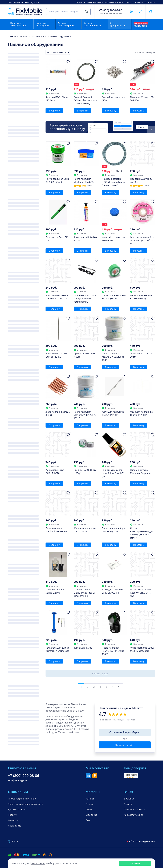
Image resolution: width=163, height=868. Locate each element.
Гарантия (80, 2)
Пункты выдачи (95, 2)
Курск (34, 2)
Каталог (90, 799)
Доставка (129, 799)
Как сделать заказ (134, 815)
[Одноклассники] (95, 777)
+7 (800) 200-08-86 (110, 10)
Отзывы (139, 2)
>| (119, 687)
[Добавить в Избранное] (68, 62)
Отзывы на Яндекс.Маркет (125, 732)
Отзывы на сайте (125, 745)
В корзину (54, 111)
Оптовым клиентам (135, 809)
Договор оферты (17, 809)
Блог (88, 820)
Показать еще (100, 673)
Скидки (129, 2)
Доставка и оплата (114, 2)
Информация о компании (22, 799)
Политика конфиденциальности (25, 804)
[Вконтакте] (88, 777)
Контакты (150, 2)
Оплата (128, 804)
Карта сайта (15, 826)
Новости (12, 815)
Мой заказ (91, 815)
